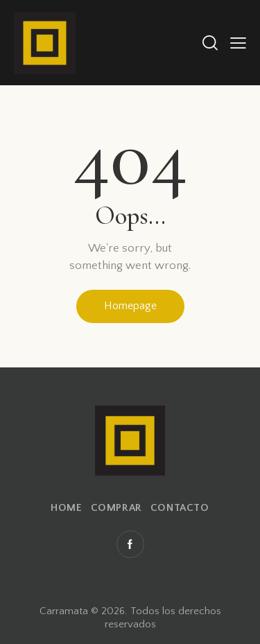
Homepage (130, 306)
